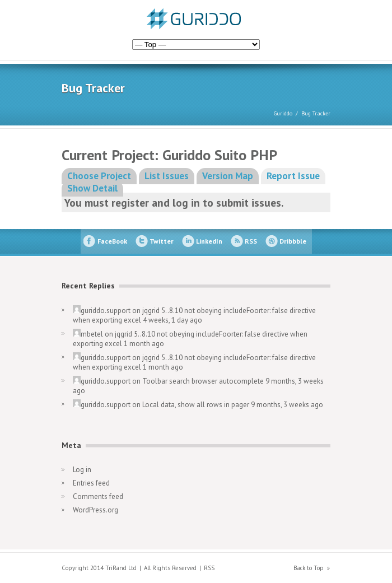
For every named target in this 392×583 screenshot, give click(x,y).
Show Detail (92, 188)
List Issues (167, 176)
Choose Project (99, 176)
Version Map (228, 176)
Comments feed (98, 496)
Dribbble (293, 241)
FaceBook (112, 241)
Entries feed (91, 483)
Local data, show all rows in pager (196, 405)
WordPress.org (95, 510)
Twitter (162, 241)
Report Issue (293, 176)
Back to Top (309, 568)
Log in (82, 470)
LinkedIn (209, 241)
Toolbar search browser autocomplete (203, 381)
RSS (251, 241)
